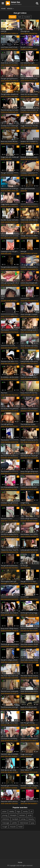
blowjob (14, 65)
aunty (25, 811)
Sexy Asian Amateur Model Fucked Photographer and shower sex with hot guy (30, 644)
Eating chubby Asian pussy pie (30, 361)
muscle (13, 827)
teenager (19, 238)
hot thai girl (8, 143)
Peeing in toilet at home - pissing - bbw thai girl (30, 110)
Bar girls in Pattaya (27, 47)
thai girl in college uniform (9, 660)
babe (32, 552)
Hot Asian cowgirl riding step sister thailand (30, 786)
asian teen (24, 175)
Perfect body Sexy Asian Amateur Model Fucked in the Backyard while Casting (10, 613)
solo (22, 65)
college (13, 316)
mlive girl (23, 251)
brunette (27, 552)
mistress (6, 819)
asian (3, 33)
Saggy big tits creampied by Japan (10, 204)
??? (12, 175)
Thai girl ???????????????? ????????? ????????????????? (30, 801)
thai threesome (13, 709)
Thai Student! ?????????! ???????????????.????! (10, 471)
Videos (11, 9)
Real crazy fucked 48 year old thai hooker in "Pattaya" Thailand (10, 141)
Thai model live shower (28, 424)
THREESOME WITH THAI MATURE (30, 220)
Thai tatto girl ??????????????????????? (10, 786)
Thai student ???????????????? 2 (10, 440)
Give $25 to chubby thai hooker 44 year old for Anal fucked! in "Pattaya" (10, 534)
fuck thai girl (16, 803)
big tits (3, 112)
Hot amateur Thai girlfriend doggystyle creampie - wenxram (10, 409)
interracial (8, 65)
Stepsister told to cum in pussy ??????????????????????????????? (10, 801)
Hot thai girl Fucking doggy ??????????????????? (30, 613)
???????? (3, 175)
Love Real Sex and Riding (9, 738)
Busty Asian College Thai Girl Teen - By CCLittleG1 (10, 628)
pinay (23, 819)
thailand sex (30, 49)
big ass (27, 112)
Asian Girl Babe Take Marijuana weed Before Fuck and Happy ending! (30, 346)
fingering (27, 568)
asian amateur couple (30, 646)
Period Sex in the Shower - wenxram (30, 487)
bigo (19, 811)
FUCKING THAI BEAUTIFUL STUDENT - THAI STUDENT (30, 267)
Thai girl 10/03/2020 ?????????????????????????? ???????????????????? (10, 173)
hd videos (8, 33)
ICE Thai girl (24, 566)
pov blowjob (32, 725)
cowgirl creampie (32, 505)
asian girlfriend (6, 615)
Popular (12, 17)
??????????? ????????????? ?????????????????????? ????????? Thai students (10, 597)
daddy (12, 811)
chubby (35, 630)
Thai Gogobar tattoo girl (8, 581)
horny (34, 159)
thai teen (33, 300)
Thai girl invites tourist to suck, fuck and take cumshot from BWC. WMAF (10, 267)
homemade (12, 112)
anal (22, 505)
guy (33, 823)
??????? (9, 175)
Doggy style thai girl (27, 754)
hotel (20, 827)
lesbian (22, 815)
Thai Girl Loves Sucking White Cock (10, 691)
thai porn (17, 206)
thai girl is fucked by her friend (30, 440)
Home (3, 9)
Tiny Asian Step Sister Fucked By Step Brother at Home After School (10, 676)
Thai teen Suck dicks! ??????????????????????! (10, 361)
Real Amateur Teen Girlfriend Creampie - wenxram (30, 534)
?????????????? (25, 299)
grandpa (13, 128)
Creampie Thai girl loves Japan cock (10, 503)
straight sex (7, 379)
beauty (35, 520)
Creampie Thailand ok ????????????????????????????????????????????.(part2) (30, 173)
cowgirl (14, 630)
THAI (2, 299)
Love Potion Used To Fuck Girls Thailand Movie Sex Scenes (10, 47)
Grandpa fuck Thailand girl (9, 126)
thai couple (16, 426)
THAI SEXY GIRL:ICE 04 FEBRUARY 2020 (10, 754)
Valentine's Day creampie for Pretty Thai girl (30, 409)
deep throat (18, 96)
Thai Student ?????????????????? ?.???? (10, 330)
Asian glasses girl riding (8, 770)
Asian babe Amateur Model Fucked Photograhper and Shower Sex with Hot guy (30, 660)
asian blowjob (16, 583)
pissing (32, 112)
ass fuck (18, 316)
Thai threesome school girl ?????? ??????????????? (10, 707)
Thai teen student (7, 519)
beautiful (34, 803)
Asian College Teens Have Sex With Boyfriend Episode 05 (30, 519)
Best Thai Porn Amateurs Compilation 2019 (10, 456)
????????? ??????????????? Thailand (30, 204)
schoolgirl (32, 33)
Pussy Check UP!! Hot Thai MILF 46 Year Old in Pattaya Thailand (30, 393)
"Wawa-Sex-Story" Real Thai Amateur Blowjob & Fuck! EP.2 (10, 550)
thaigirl (17, 772)
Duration (27, 17)
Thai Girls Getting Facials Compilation (30, 330)
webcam (27, 96)
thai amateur (16, 143)
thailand (23, 49)
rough (5, 827)
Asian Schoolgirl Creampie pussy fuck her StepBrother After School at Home (30, 314)
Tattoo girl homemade (28, 189)
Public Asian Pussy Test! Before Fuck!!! (30, 79)
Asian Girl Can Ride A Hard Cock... (30, 94)
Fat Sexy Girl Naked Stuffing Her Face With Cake (30, 628)
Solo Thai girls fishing (27, 723)
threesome (15, 49)
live (32, 65)
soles (10, 253)
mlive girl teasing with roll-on (10, 283)
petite (26, 33)
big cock (33, 80)
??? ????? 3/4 (24, 597)
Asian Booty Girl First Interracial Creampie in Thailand (10, 63)
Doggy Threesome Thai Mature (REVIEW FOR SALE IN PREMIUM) (30, 126)
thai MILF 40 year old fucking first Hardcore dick (10, 220)
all (31, 811)
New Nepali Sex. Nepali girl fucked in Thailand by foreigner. (30, 456)
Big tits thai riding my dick (29, 707)
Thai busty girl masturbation (10, 644)
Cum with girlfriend (7, 424)
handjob (15, 819)
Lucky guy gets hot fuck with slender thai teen (30, 550)
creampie (28, 143)
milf (30, 159)
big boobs (32, 222)
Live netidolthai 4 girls (28, 63)
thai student (32, 175)
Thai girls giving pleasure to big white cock (10, 79)
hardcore (13, 536)
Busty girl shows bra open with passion (30, 157)
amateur (34, 143)
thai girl (18, 552)
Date (20, 17)
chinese (27, 348)
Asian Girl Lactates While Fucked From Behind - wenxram (30, 377)
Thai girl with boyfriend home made (10, 566)
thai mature (12, 363)
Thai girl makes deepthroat (10, 94)
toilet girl (4, 31)
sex (37, 442)
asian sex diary (18, 175)
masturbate (32, 269)
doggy (7, 159)
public (32, 348)
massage (6, 823)
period (36, 489)
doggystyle (32, 442)
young (5, 815)
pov (7, 112)
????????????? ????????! (8, 346)
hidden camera (16, 33)
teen (18, 80)
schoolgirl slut (25, 31)
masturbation (5, 646)
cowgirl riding (25, 503)
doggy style (15, 190)
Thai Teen (4, 393)
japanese (4, 206)
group (34, 128)
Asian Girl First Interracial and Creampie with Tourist (30, 691)
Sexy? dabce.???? (26, 770)
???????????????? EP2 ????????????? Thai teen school (10, 314)
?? (8, 583)
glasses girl (11, 772)
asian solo (27, 65)
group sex (18, 395)
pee (36, 112)
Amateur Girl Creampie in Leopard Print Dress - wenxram (30, 141)
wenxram (30, 489)
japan (9, 206)
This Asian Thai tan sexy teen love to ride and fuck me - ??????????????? (30, 676)
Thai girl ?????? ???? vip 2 (28, 581)
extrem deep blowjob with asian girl (30, 283)
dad (18, 128)
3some (26, 662)
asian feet (4, 253)
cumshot (8, 222)
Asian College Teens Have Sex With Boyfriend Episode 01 (10, 723)
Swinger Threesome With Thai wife (30, 236)
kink (38, 379)
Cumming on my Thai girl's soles (10, 251)
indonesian (24, 823)
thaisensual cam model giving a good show (10, 189)
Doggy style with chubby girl (10, 157)
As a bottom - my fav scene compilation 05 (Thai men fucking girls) (10, 377)
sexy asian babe (33, 662)
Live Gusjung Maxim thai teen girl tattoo (10, 487)
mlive (26, 583)
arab (30, 815)
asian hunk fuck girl (18, 379)
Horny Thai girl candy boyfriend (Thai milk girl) (30, 471)
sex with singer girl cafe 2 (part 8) (11, 300)
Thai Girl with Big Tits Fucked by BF (10, 110)
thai (13, 96)
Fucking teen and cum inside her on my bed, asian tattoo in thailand (10, 236)
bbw (31, 630)
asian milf (19, 222)
